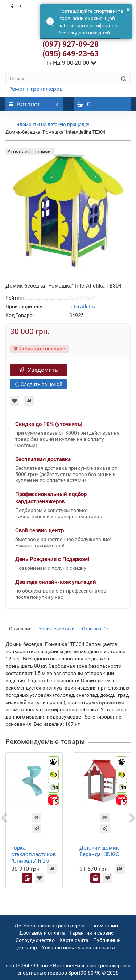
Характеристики (57, 629)
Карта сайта (74, 940)
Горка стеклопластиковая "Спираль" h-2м (37, 854)
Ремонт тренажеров (36, 89)
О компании (104, 926)
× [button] (128, 9)
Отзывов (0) (95, 629)
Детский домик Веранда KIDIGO (99, 851)
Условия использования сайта (78, 947)
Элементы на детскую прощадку (53, 124)
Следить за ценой (38, 384)
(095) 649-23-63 (71, 54)
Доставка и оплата (42, 933)
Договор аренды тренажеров (50, 926)
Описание (20, 629)
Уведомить (38, 370)
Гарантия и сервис (92, 933)
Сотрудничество (35, 940)
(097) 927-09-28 (71, 44)
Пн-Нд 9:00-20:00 (70, 63)
